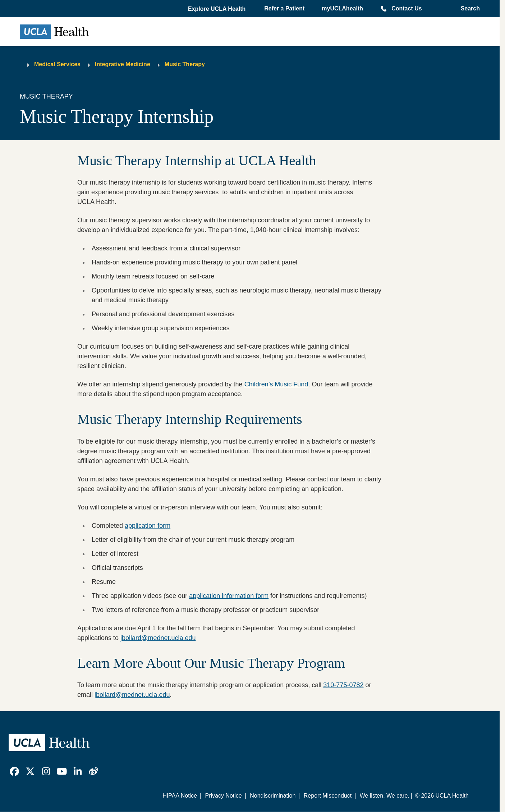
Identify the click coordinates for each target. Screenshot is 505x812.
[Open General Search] (468, 9)
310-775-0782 (343, 685)
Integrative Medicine (123, 64)
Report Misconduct (328, 796)
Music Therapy (185, 64)
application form (148, 526)
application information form (229, 596)
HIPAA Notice (180, 796)
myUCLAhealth (342, 8)
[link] (14, 771)
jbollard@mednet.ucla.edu (158, 638)
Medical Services (57, 64)
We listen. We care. (385, 796)
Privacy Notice (223, 796)
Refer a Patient (284, 8)
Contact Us (407, 8)
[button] (217, 9)
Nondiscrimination (273, 796)
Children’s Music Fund (276, 384)
